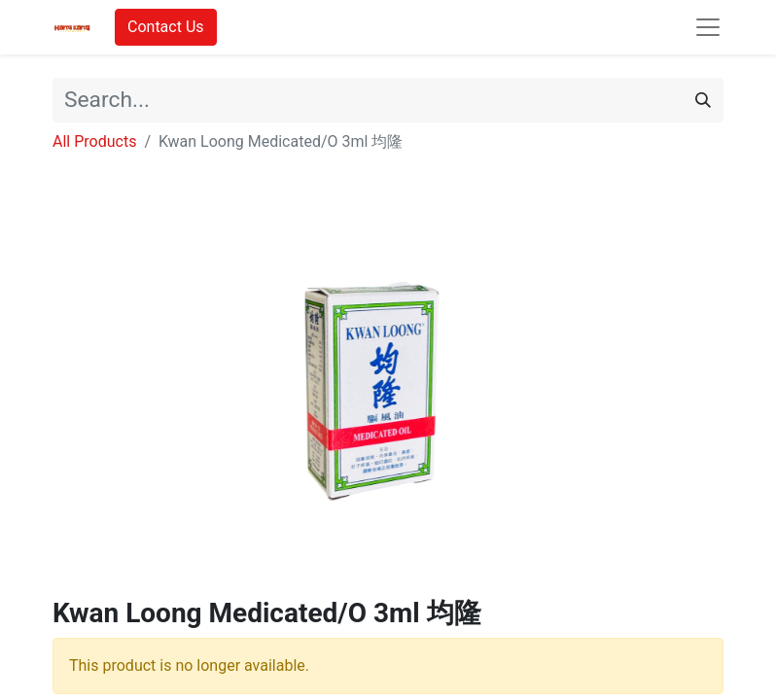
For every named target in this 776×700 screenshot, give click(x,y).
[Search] (703, 100)
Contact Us (166, 27)
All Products (94, 141)
